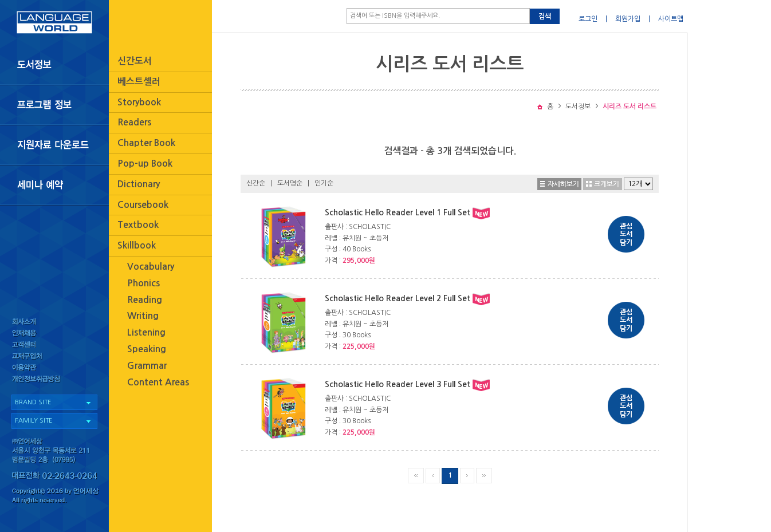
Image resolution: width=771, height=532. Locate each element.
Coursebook (143, 205)
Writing (143, 316)
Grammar (147, 366)
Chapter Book (146, 143)
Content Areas (158, 382)
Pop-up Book (145, 163)
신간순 (256, 183)
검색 (545, 17)
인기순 (324, 183)
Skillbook (137, 245)
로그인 (588, 19)
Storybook (139, 102)
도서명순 (290, 183)
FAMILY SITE (34, 421)
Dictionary (139, 184)
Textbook (138, 225)
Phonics (143, 283)
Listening (146, 332)
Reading (145, 300)
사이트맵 (671, 19)
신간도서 (135, 61)
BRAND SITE (33, 402)
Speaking (147, 349)
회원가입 (628, 19)
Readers (134, 122)
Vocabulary (151, 267)
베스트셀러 (139, 82)
